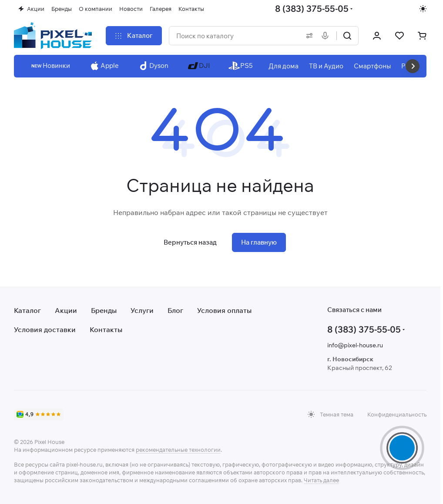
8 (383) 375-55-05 (312, 8)
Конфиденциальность (397, 414)
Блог (175, 310)
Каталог (27, 310)
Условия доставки (45, 329)
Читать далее (321, 480)
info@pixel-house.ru (355, 345)
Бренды (104, 310)
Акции (66, 310)
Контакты (106, 329)
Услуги (142, 310)
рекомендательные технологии (178, 450)
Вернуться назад (190, 242)
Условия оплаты (224, 310)
